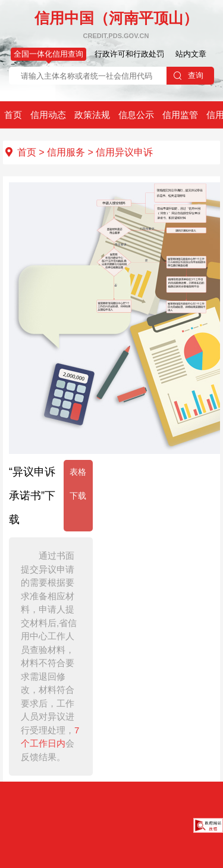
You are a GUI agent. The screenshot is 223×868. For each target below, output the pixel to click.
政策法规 (92, 115)
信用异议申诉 (124, 152)
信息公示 (136, 115)
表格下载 (78, 484)
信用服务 (66, 152)
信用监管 (180, 115)
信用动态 (48, 115)
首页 (13, 115)
